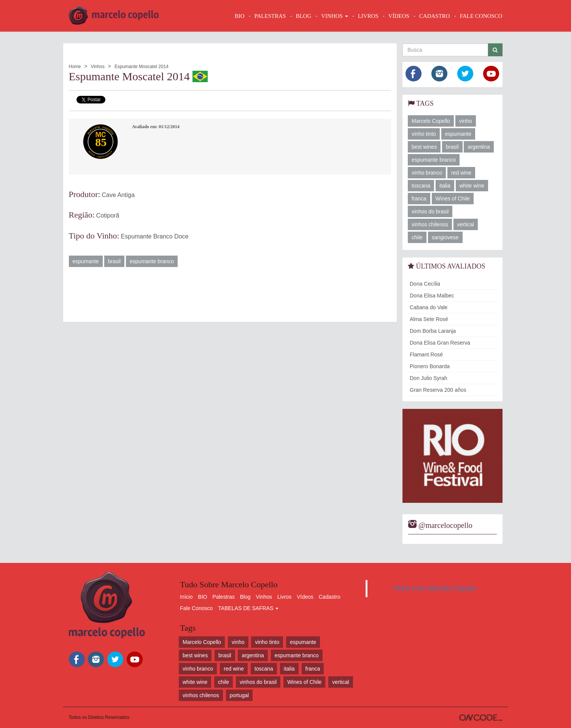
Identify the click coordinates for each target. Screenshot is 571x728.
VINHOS (334, 16)
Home (75, 67)
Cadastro (330, 597)
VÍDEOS (399, 16)
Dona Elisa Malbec (432, 296)
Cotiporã (108, 215)
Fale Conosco (196, 608)
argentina (479, 147)
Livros (284, 597)
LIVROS (368, 16)
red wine (461, 173)
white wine (472, 186)
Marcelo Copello (431, 121)
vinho (465, 121)
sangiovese (445, 237)
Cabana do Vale (429, 307)
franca (419, 199)
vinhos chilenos (430, 224)
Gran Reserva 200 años (438, 390)
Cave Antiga (118, 195)
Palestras (270, 16)
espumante (86, 261)
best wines (424, 147)
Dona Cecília (425, 284)
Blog (245, 597)
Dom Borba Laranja (433, 331)
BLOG (303, 16)
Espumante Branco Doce (155, 236)
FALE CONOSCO (481, 16)
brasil (114, 261)
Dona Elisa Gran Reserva (440, 343)
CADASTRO (435, 16)
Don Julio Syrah (429, 378)
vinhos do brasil (430, 211)
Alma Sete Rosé (429, 319)
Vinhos (97, 67)
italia (445, 186)
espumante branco (152, 261)
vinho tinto (424, 134)
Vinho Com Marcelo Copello (435, 588)
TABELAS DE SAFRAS (248, 608)
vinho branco (427, 173)
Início (186, 597)
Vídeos (305, 597)
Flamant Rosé (426, 354)
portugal (239, 695)
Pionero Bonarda (430, 366)
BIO (240, 16)
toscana (421, 186)
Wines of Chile (453, 199)
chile (417, 237)
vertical (466, 224)
